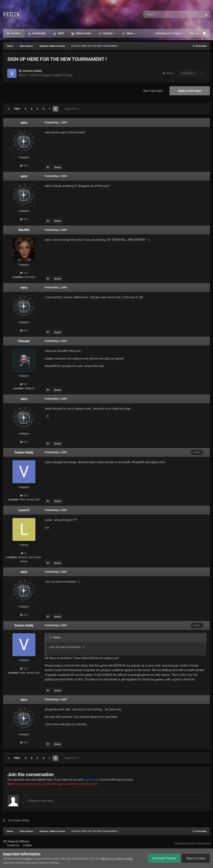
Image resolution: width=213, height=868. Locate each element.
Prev (17, 109)
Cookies (27, 845)
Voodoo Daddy (32, 71)
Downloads (39, 33)
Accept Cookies (164, 858)
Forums (16, 33)
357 (24, 384)
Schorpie (24, 341)
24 (24, 553)
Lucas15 (24, 510)
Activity (108, 33)
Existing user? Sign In (170, 33)
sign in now (92, 780)
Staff (60, 33)
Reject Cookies (196, 858)
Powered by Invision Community (192, 843)
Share (168, 73)
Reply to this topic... (41, 801)
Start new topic (153, 91)
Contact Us (13, 845)
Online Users (83, 33)
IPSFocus (24, 841)
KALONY (24, 230)
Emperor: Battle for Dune (57, 75)
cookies (27, 859)
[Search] (163, 15)
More (130, 33)
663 (24, 273)
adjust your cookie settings (117, 859)
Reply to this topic (190, 91)
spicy (24, 123)
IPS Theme (9, 841)
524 (24, 495)
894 (24, 166)
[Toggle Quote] (51, 637)
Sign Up (194, 33)
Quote (57, 167)
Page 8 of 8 (72, 109)
